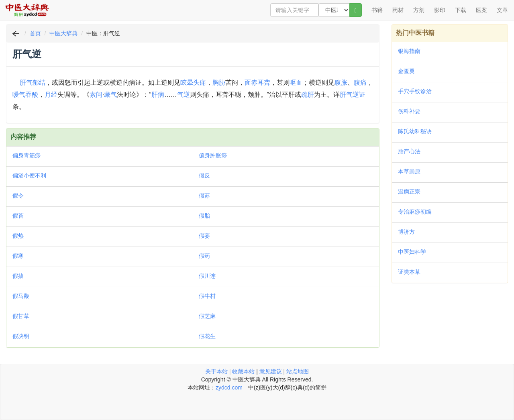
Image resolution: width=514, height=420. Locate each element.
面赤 (251, 83)
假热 (18, 236)
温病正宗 (409, 192)
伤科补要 (409, 111)
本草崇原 (409, 171)
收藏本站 (243, 371)
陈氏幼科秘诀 (415, 131)
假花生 (207, 336)
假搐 (18, 276)
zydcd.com (229, 387)
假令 (18, 196)
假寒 (18, 256)
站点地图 (298, 371)
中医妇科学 (412, 252)
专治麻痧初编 (415, 212)
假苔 (18, 216)
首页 (35, 33)
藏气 (110, 95)
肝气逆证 (353, 95)
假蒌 (204, 236)
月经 (51, 95)
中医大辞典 (63, 33)
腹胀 (341, 83)
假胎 (204, 216)
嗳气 (19, 95)
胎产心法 (409, 151)
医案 (481, 10)
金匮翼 (406, 71)
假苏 (204, 196)
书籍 (377, 10)
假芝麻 (207, 316)
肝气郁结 (33, 83)
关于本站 (216, 371)
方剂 (419, 10)
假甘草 (21, 316)
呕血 (296, 83)
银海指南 (409, 51)
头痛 (200, 83)
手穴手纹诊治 (415, 91)
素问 (96, 95)
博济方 (406, 232)
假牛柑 (207, 296)
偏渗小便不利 (29, 175)
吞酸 (32, 95)
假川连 (207, 276)
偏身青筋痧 (27, 155)
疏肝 (308, 95)
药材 (398, 10)
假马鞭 (21, 296)
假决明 (21, 336)
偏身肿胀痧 (213, 155)
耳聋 (264, 83)
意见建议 (271, 371)
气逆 (184, 95)
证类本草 (409, 272)
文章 (502, 10)
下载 (461, 10)
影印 (440, 10)
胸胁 (219, 83)
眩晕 (187, 83)
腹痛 (360, 83)
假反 (204, 175)
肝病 (158, 95)
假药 (204, 256)
